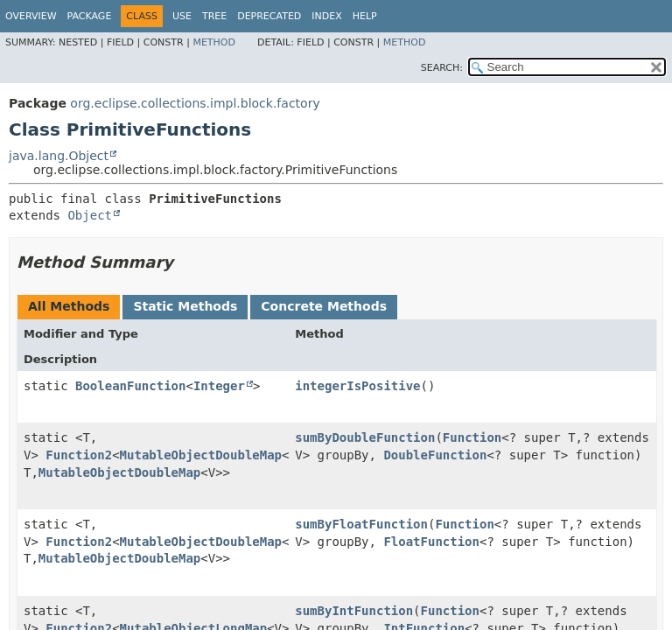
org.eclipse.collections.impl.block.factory (195, 103)
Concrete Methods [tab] (324, 306)
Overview (31, 16)
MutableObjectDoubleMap (201, 455)
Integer (219, 386)
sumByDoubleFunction (365, 437)
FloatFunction (431, 542)
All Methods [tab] (69, 306)
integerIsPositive (357, 386)
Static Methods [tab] (185, 306)
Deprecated (269, 16)
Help (365, 16)
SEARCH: (442, 68)
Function (472, 437)
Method (214, 42)
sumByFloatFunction (361, 524)
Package (90, 16)
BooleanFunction (130, 386)
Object (90, 215)
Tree (214, 16)
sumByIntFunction (354, 611)
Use (182, 16)
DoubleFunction (435, 455)
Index (326, 16)
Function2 (79, 455)
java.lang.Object (59, 156)
